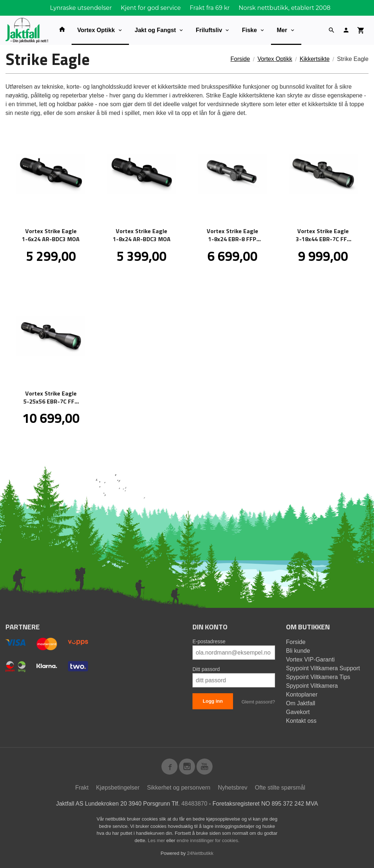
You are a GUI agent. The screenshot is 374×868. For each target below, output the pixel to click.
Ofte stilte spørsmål (280, 788)
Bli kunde (298, 651)
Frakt (82, 788)
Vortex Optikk (96, 30)
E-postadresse (209, 641)
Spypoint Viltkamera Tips (318, 677)
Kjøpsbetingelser (118, 788)
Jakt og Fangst (155, 30)
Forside (240, 59)
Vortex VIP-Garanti (310, 659)
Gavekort (298, 712)
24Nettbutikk (200, 853)
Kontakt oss (301, 721)
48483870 (194, 804)
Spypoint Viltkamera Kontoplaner (312, 690)
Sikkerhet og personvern (179, 788)
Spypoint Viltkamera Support (323, 668)
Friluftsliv (209, 30)
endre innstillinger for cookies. (208, 840)
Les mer (157, 840)
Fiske (249, 30)
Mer (282, 30)
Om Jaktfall (301, 703)
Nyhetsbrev (232, 788)
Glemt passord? (258, 702)
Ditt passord (206, 669)
